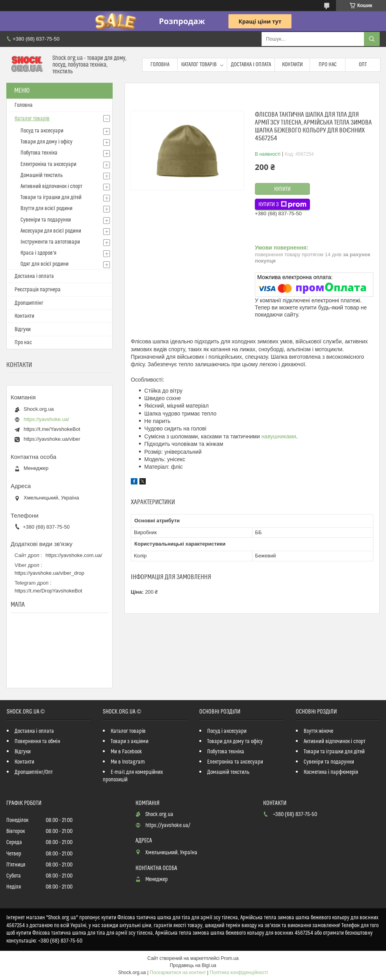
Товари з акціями (130, 742)
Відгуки (23, 330)
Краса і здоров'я (38, 253)
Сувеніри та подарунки (46, 220)
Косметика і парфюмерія (331, 772)
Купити (282, 189)
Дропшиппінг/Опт (34, 772)
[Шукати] (372, 39)
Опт (363, 65)
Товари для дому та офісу (235, 742)
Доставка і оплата (251, 65)
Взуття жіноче (318, 731)
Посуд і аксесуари (227, 731)
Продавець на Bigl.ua (193, 965)
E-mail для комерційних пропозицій (133, 776)
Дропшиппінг (29, 303)
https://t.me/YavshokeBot (52, 429)
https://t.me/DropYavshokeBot (48, 591)
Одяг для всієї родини (45, 264)
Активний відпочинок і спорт (51, 186)
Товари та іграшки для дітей (51, 197)
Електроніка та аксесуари (48, 164)
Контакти (292, 65)
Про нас (328, 65)
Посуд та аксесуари (42, 131)
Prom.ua (230, 958)
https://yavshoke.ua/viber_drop (49, 573)
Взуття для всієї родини (46, 209)
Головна (160, 65)
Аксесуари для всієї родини (51, 231)
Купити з (282, 205)
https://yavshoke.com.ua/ (74, 555)
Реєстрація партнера (38, 290)
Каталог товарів (199, 65)
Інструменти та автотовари (50, 242)
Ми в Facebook (126, 752)
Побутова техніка (39, 153)
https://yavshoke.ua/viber (52, 439)
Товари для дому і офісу (46, 142)
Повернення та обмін (37, 742)
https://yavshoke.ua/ (46, 419)
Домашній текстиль (42, 175)
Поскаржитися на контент (178, 973)
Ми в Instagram (128, 762)
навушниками (279, 436)
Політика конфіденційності (239, 973)
